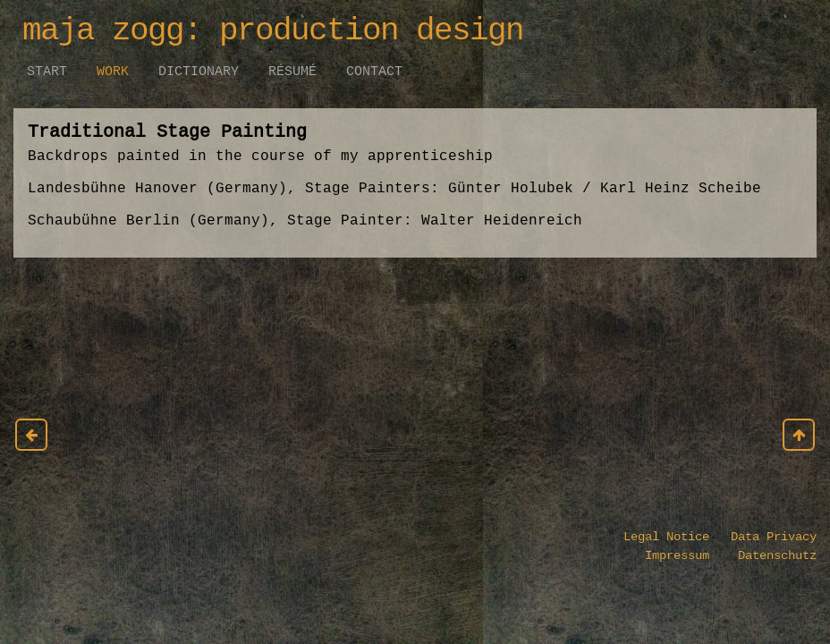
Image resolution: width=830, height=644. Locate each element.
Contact (374, 71)
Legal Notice (666, 537)
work (113, 71)
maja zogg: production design (273, 31)
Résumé (292, 71)
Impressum (681, 555)
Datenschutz (766, 555)
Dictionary (199, 71)
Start (47, 71)
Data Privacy (763, 537)
